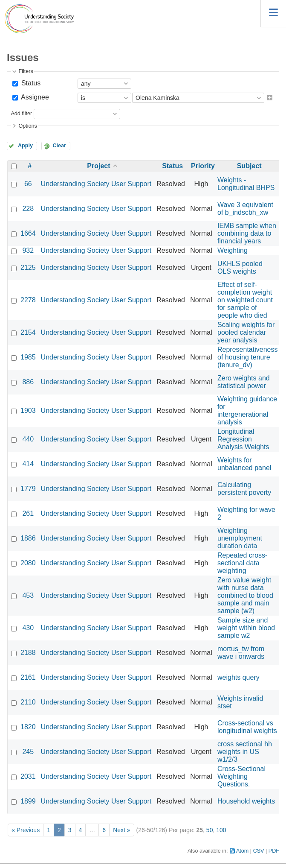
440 (28, 439)
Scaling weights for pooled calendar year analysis (246, 332)
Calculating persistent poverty (244, 489)
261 (28, 513)
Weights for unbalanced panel (244, 464)
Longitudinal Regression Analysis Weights (243, 439)
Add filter (21, 114)
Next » (121, 830)
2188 (28, 653)
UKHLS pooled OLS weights (240, 267)
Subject (249, 166)
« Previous (26, 830)
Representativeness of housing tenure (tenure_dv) (247, 357)
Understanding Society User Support (96, 184)
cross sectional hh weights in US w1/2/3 (245, 752)
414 (28, 464)
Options (27, 126)
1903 (28, 411)
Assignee (34, 97)
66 (28, 184)
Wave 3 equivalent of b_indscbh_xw (245, 209)
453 (28, 595)
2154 (28, 332)
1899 (28, 801)
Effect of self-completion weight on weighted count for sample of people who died (245, 300)
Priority (203, 166)
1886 (28, 538)
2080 (28, 563)
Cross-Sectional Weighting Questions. (241, 776)
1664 (28, 233)
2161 (28, 677)
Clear (59, 146)
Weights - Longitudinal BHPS (246, 184)
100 (221, 830)
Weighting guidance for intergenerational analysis (247, 411)
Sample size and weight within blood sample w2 (246, 628)
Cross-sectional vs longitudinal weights (247, 727)
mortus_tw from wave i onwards (241, 653)
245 (28, 752)
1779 (28, 489)
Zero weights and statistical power (244, 382)
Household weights (246, 801)
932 (28, 250)
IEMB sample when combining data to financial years (247, 233)
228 (28, 209)
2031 (28, 776)
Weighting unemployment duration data (240, 538)
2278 (28, 300)
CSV (259, 851)
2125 (28, 267)
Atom (242, 851)
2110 (28, 702)
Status (30, 83)
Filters (26, 71)
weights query (238, 677)
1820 (28, 727)
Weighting (233, 250)
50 (210, 830)
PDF (274, 851)
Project (98, 166)
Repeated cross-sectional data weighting (242, 563)
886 (28, 382)
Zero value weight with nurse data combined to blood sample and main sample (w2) (245, 595)
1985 (28, 357)
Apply (25, 146)
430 (28, 628)
